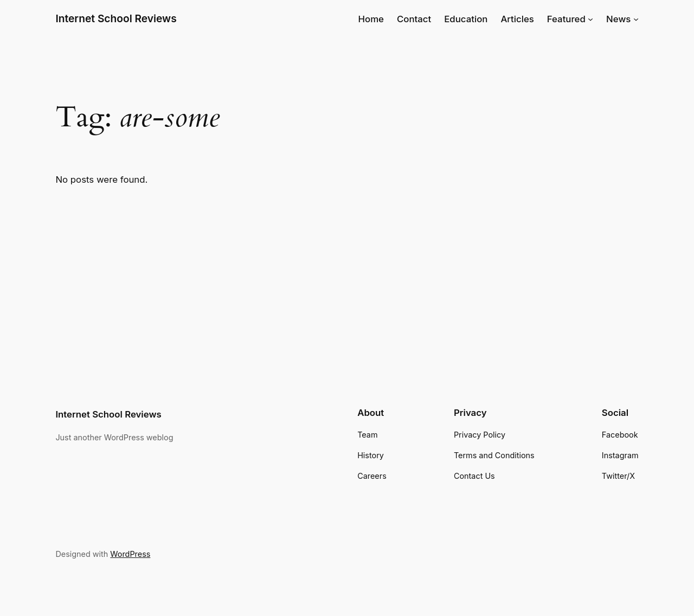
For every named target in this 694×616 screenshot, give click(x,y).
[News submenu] (636, 19)
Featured (566, 19)
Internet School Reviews (116, 18)
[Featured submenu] (590, 19)
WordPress (130, 554)
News (618, 19)
